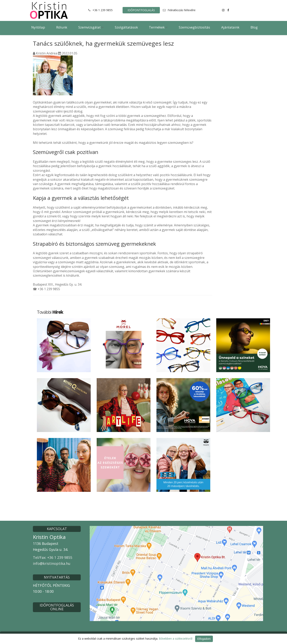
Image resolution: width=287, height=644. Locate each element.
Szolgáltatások (126, 27)
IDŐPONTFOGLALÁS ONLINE (57, 607)
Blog (254, 27)
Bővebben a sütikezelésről (176, 639)
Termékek (158, 27)
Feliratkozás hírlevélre (182, 10)
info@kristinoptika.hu (52, 563)
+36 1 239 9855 (103, 10)
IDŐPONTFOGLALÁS (141, 10)
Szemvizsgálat (91, 27)
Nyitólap (38, 27)
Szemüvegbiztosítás (194, 27)
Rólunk (62, 27)
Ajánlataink (230, 27)
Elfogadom (204, 639)
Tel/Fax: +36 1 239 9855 (53, 557)
